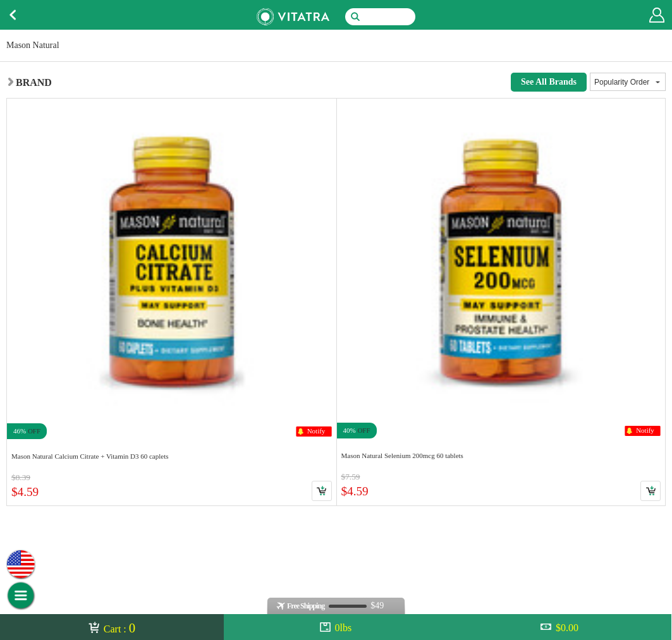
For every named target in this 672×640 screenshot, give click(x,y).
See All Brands (549, 82)
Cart (322, 491)
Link (172, 302)
